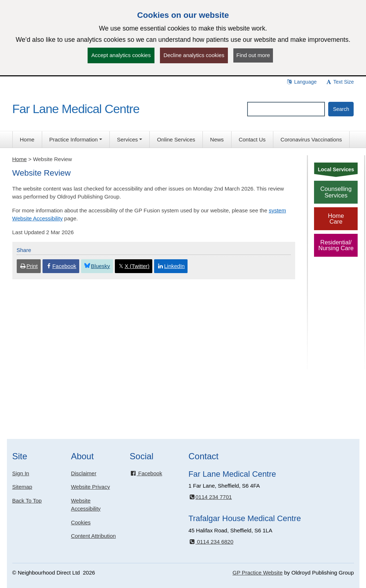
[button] (76, 139)
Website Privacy (90, 487)
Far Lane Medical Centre (76, 109)
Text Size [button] (339, 82)
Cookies (81, 522)
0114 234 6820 (211, 542)
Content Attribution (93, 536)
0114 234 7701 (210, 497)
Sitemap (22, 487)
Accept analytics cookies (121, 55)
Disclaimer (84, 473)
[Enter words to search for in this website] (286, 109)
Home (20, 159)
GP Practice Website (258, 573)
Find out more (253, 55)
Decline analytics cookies (194, 55)
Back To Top (27, 501)
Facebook (146, 473)
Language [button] (301, 82)
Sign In (21, 473)
